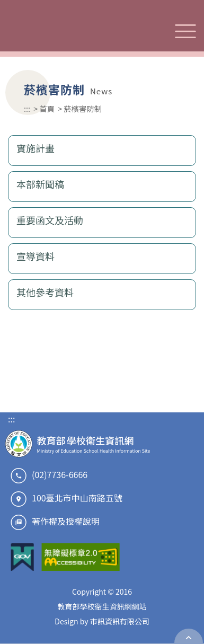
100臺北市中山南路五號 (77, 498)
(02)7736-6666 (60, 474)
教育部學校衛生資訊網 (78, 31)
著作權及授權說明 (66, 521)
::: (27, 108)
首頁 (47, 108)
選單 (185, 31)
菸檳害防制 (83, 108)
